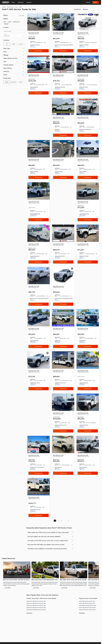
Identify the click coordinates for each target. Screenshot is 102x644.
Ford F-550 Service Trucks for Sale (87, 610)
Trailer (21, 82)
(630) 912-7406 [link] (82, 258)
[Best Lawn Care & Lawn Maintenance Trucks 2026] (45, 575)
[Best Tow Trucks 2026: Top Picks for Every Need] (17, 575)
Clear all (6, 24)
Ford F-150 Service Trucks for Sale (87, 608)
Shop (13, 2)
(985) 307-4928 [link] (58, 385)
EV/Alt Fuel (20, 2)
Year (5, 62)
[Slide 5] (40, 29)
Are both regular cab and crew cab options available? (44, 536)
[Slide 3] (39, 29)
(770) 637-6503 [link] (82, 174)
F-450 (20, 7)
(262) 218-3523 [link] (33, 89)
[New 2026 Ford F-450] (39, 33)
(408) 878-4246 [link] (33, 512)
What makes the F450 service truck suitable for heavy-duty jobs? (48, 532)
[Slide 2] (38, 29)
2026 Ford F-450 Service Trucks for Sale (36, 601)
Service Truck (10, 7)
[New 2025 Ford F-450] (39, 160)
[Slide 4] (39, 29)
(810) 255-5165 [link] (58, 89)
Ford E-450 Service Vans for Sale (87, 603)
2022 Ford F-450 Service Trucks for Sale (36, 610)
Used (21, 44)
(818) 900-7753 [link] (33, 216)
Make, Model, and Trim (10, 58)
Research (29, 2)
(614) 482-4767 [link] (33, 385)
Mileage (6, 55)
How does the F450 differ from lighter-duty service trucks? (46, 545)
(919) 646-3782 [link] (33, 174)
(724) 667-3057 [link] (82, 132)
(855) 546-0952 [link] (58, 427)
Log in (96, 2)
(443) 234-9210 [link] (33, 343)
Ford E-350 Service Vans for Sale (87, 601)
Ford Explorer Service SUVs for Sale (88, 605)
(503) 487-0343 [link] (58, 343)
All (7, 44)
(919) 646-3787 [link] (33, 47)
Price (5, 52)
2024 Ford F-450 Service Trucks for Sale (36, 605)
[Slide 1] (37, 29)
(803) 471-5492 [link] (82, 343)
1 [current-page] (55, 521)
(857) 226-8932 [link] (58, 470)
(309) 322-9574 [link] (58, 132)
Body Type (7, 48)
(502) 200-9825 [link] (33, 470)
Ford (16, 7)
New (14, 44)
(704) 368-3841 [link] (82, 385)
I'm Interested (39, 51)
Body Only (14, 82)
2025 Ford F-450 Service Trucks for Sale (36, 603)
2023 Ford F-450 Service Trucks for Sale (36, 608)
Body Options (8, 68)
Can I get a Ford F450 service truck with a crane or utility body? (48, 541)
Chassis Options (8, 65)
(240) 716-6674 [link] (82, 216)
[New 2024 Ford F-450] (88, 33)
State (5, 75)
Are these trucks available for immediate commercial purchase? (47, 549)
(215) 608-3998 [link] (82, 89)
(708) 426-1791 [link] (58, 47)
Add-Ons (6, 71)
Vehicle (4, 7)
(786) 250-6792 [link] (82, 47)
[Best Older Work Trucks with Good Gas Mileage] (74, 575)
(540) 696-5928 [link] (33, 258)
